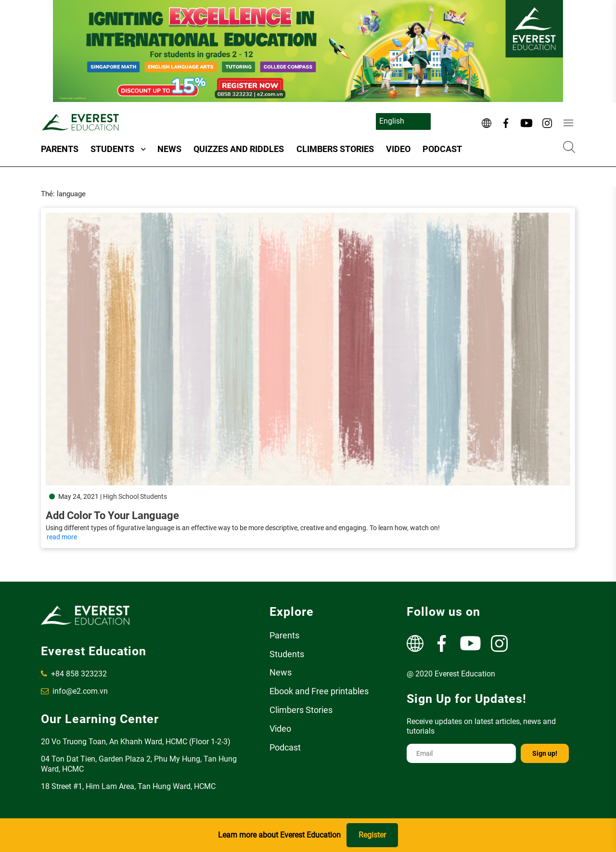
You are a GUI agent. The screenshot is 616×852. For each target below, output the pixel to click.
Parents (60, 149)
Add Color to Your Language (112, 515)
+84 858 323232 (74, 674)
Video (398, 149)
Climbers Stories (335, 149)
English (392, 121)
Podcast (442, 149)
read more (62, 537)
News (169, 149)
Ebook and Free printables (319, 691)
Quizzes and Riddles (239, 149)
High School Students (135, 496)
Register (372, 835)
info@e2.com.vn (74, 691)
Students (112, 149)
